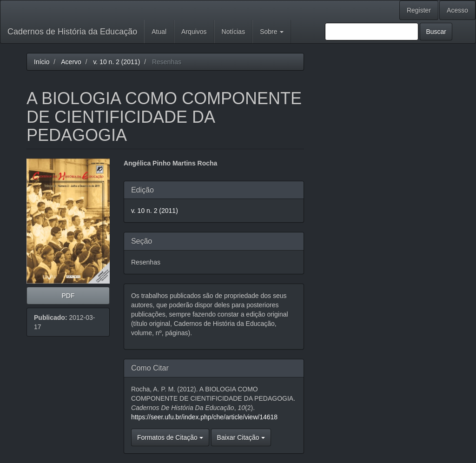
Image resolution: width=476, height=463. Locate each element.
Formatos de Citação (170, 437)
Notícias (234, 32)
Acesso (457, 10)
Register (419, 10)
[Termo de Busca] (372, 32)
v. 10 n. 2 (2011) (116, 62)
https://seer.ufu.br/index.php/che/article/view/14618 (204, 417)
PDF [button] (68, 296)
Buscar (436, 32)
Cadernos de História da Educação (72, 32)
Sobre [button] (272, 32)
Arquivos (194, 32)
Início (42, 62)
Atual (159, 32)
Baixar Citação (241, 437)
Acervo (71, 62)
